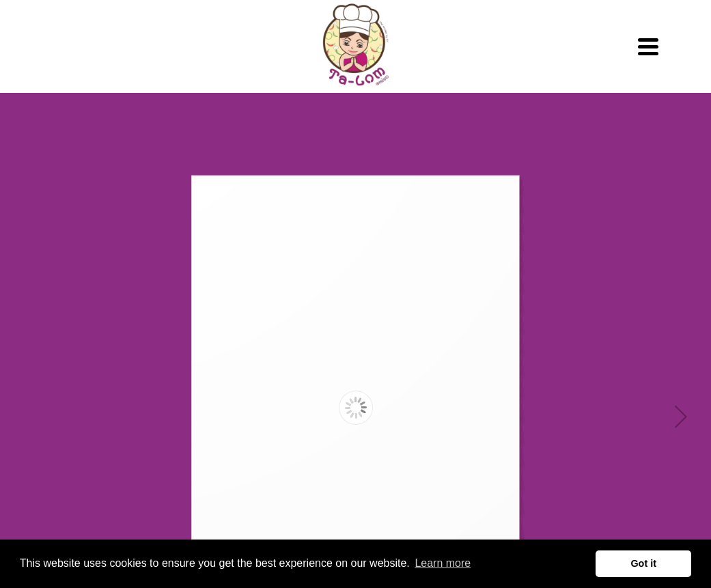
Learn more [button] (443, 563)
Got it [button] (643, 563)
